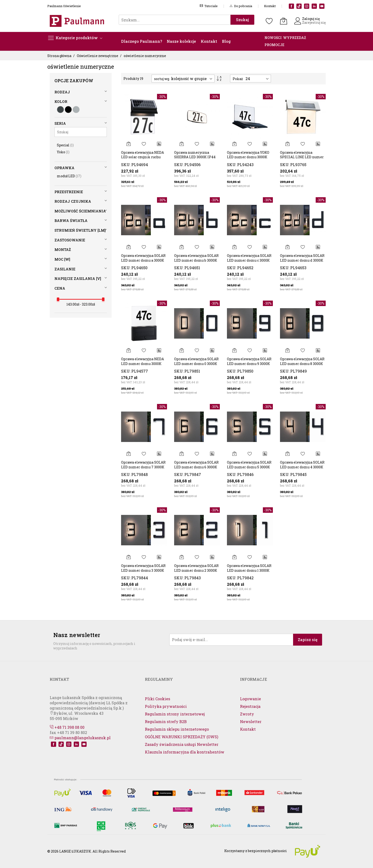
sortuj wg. (162, 79)
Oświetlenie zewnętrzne (98, 56)
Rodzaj (62, 92)
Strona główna (60, 56)
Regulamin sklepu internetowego (177, 729)
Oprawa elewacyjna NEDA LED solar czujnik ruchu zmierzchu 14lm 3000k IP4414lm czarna (142, 159)
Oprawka (64, 168)
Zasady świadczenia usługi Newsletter (182, 744)
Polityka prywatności (166, 706)
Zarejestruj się (314, 22)
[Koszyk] (284, 21)
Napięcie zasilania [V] (78, 278)
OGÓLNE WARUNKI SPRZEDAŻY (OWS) (182, 737)
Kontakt (270, 6)
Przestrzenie (69, 192)
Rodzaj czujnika (73, 201)
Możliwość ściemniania (80, 211)
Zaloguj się (311, 19)
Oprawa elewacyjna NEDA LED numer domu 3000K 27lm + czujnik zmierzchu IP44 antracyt (143, 366)
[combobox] (175, 20)
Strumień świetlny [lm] (80, 230)
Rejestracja (250, 706)
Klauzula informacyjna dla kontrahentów (185, 752)
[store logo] (78, 21)
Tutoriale (209, 6)
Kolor (61, 101)
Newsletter (251, 722)
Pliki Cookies (157, 699)
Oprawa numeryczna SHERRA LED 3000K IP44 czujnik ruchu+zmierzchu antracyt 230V (196, 159)
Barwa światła (71, 221)
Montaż (63, 249)
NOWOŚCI (273, 38)
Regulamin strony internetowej (175, 714)
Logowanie (250, 699)
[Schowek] (269, 21)
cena (60, 288)
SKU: (126, 165)
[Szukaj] (81, 132)
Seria (60, 123)
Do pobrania (241, 6)
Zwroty (247, 714)
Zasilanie (65, 269)
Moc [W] (62, 259)
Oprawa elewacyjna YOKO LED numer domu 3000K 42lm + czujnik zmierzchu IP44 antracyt (249, 159)
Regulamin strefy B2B (166, 722)
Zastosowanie (70, 240)
